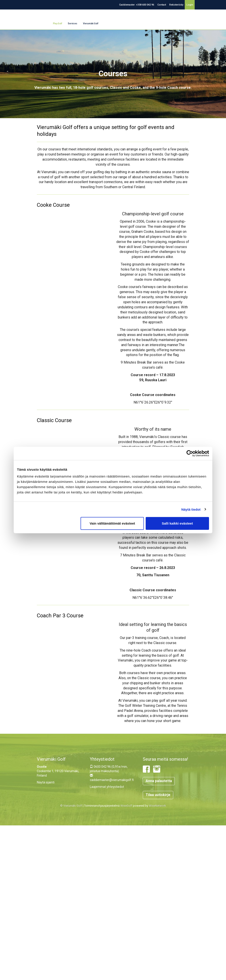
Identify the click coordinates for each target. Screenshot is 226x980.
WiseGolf (126, 806)
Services (73, 24)
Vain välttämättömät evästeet (112, 523)
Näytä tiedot (191, 509)
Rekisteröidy (176, 5)
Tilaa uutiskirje (158, 795)
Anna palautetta (159, 781)
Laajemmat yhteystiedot (107, 787)
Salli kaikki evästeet (177, 523)
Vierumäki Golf (91, 24)
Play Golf (57, 24)
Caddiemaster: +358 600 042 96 (137, 5)
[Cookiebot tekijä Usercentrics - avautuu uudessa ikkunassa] (190, 453)
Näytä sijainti (46, 782)
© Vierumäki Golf (71, 806)
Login (190, 5)
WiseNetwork (157, 806)
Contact (162, 5)
